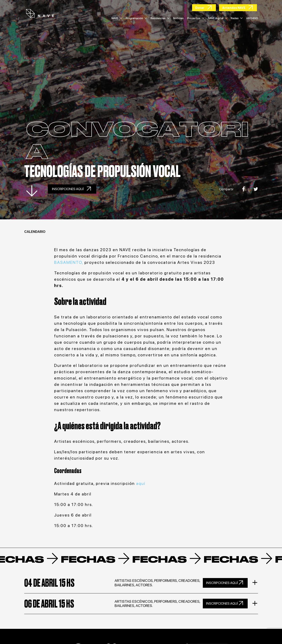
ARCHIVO (252, 18)
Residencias (160, 18)
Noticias (178, 18)
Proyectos (196, 18)
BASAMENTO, (69, 262)
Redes (237, 18)
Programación (136, 18)
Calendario (35, 232)
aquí (141, 483)
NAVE (117, 18)
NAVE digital (218, 18)
